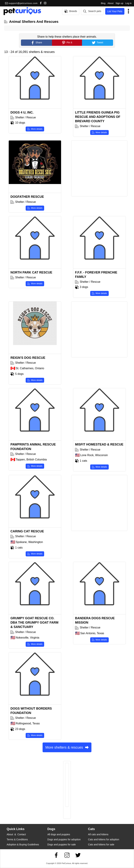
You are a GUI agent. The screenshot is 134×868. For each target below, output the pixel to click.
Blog (103, 3)
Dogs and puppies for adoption (64, 839)
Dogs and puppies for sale (62, 844)
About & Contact (16, 834)
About (110, 3)
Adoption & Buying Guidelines (23, 844)
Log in (128, 3)
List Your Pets (115, 11)
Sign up (119, 3)
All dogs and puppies (59, 834)
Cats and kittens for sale (101, 844)
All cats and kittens (98, 834)
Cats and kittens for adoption (104, 839)
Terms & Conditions (17, 839)
